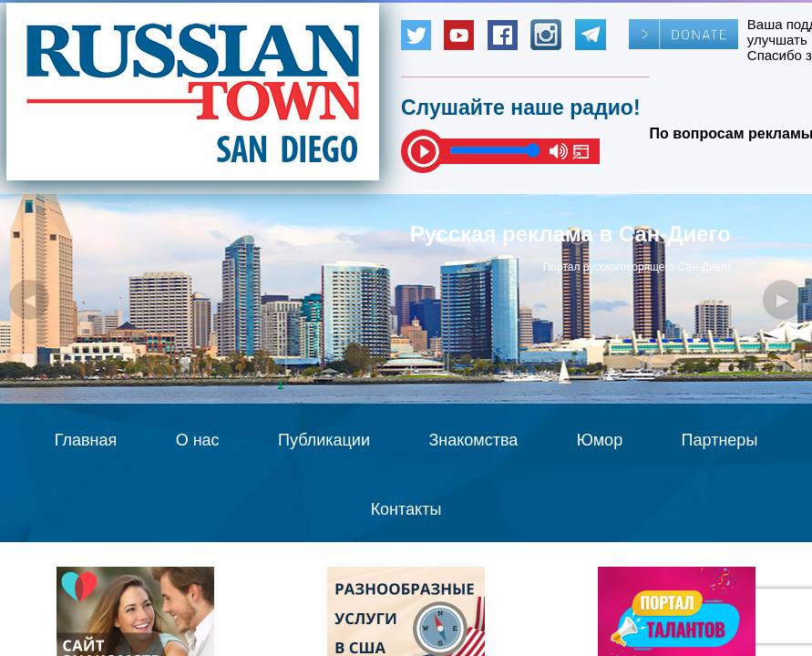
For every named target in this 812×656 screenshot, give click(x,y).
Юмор (600, 440)
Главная (86, 440)
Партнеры (720, 440)
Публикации (324, 440)
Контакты (406, 509)
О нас (198, 440)
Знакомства (473, 440)
